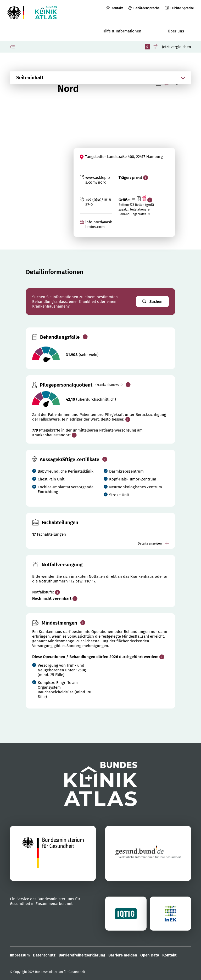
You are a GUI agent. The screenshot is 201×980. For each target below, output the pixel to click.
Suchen (152, 302)
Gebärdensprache (147, 8)
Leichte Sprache (182, 8)
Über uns (176, 31)
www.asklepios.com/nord (98, 180)
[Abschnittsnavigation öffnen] (94, 78)
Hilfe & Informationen (122, 31)
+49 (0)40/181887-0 (98, 202)
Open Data (150, 955)
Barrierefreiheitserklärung (82, 955)
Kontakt (117, 8)
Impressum (20, 955)
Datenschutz (44, 955)
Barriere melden (123, 955)
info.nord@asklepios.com (99, 224)
